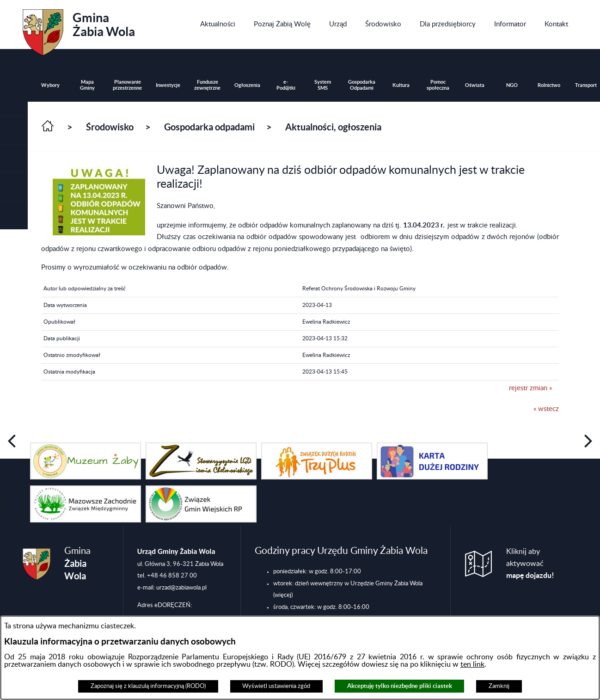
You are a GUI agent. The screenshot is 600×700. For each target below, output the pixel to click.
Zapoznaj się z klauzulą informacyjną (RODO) (148, 686)
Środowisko (110, 127)
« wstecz (546, 409)
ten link (472, 664)
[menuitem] (218, 25)
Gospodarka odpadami (209, 127)
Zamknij (499, 686)
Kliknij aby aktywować (530, 564)
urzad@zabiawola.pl (181, 588)
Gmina (79, 29)
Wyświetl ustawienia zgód (276, 686)
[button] (14, 131)
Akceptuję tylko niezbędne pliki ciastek (400, 686)
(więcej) (283, 595)
